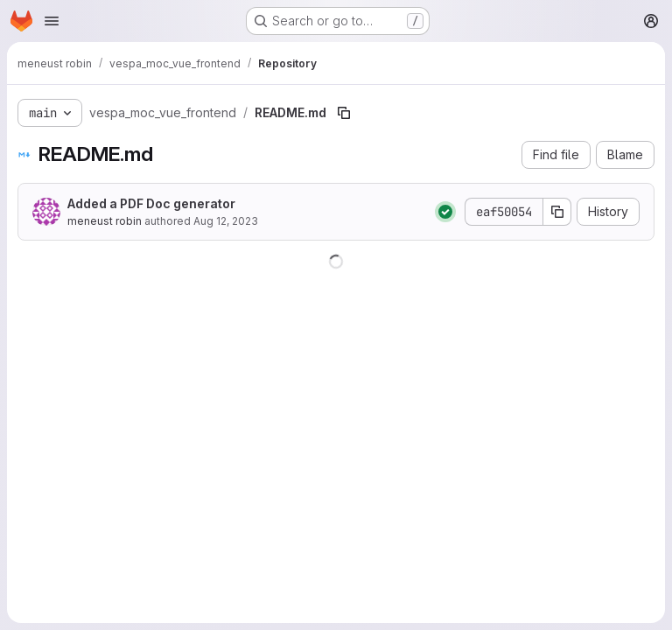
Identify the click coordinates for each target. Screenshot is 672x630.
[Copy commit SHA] (557, 212)
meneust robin (105, 221)
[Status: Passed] (445, 212)
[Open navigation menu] (52, 21)
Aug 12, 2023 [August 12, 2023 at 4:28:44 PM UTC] (226, 221)
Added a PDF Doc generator (151, 203)
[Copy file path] (344, 113)
